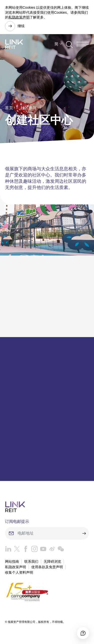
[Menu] (83, 44)
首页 (9, 108)
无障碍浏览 (52, 561)
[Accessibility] (83, 633)
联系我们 (31, 561)
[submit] (84, 533)
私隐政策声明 (19, 17)
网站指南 (12, 561)
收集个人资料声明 (19, 572)
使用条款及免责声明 (47, 567)
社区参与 (29, 108)
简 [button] (56, 44)
